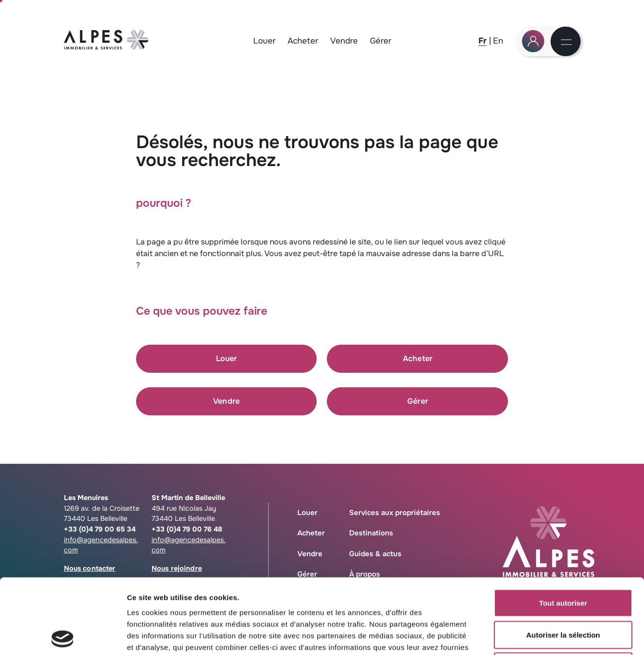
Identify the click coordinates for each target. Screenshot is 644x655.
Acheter (303, 41)
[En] (498, 41)
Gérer (381, 41)
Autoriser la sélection (563, 560)
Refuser (563, 591)
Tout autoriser (563, 528)
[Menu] (566, 43)
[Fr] (483, 41)
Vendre (344, 41)
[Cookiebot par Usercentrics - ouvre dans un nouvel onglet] (63, 636)
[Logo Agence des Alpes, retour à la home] (107, 47)
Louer (264, 41)
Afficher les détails (533, 636)
